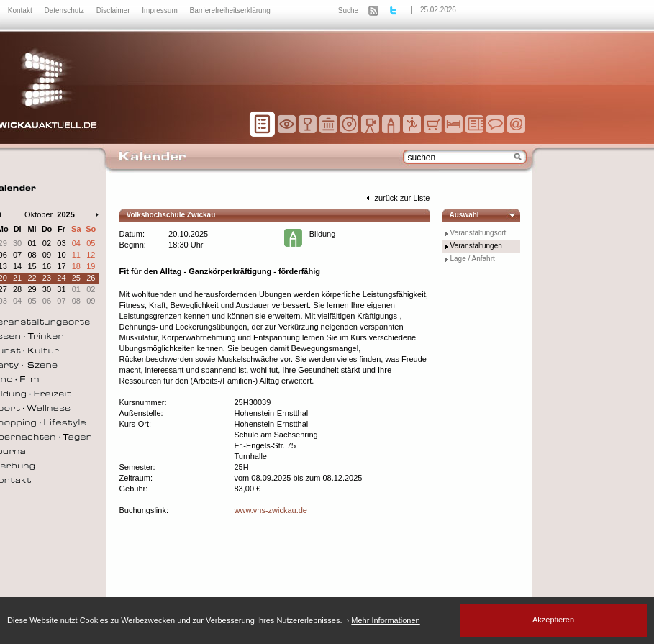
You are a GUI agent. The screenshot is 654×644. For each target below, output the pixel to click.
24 (61, 278)
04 (76, 243)
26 (91, 278)
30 (17, 243)
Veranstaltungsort (478, 233)
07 (17, 255)
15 (32, 266)
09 (47, 255)
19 (91, 266)
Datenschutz (65, 10)
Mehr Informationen (385, 620)
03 (61, 243)
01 (32, 243)
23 (47, 278)
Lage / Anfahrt (473, 259)
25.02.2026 (438, 10)
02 (47, 243)
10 (61, 255)
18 (76, 266)
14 (17, 266)
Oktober (38, 214)
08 (32, 255)
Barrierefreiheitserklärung (230, 10)
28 (17, 289)
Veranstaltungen (476, 246)
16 (47, 266)
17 (61, 266)
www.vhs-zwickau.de (271, 510)
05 (91, 243)
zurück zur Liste (396, 198)
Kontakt (21, 10)
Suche (348, 10)
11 (76, 255)
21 (17, 278)
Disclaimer (114, 10)
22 (32, 278)
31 (61, 289)
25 (76, 278)
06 (47, 301)
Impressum (160, 10)
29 (32, 289)
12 (91, 255)
